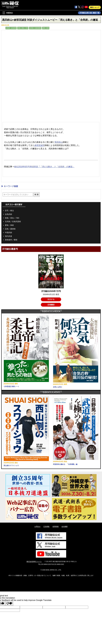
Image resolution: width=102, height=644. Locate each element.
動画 (3, 28)
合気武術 (8, 214)
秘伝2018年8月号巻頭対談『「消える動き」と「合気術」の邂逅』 (44, 167)
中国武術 (8, 233)
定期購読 (51, 305)
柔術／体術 (46, 28)
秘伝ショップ (95, 7)
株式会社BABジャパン (34, 562)
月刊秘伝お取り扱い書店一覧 (89, 13)
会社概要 (65, 527)
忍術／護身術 (10, 229)
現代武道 (8, 236)
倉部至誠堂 (39, 145)
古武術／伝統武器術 (35, 28)
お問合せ (37, 527)
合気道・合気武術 (11, 28)
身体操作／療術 (11, 240)
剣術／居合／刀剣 (23, 28)
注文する (51, 299)
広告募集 (46, 527)
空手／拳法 (9, 211)
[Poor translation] (9, 604)
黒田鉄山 (59, 142)
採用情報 (56, 527)
